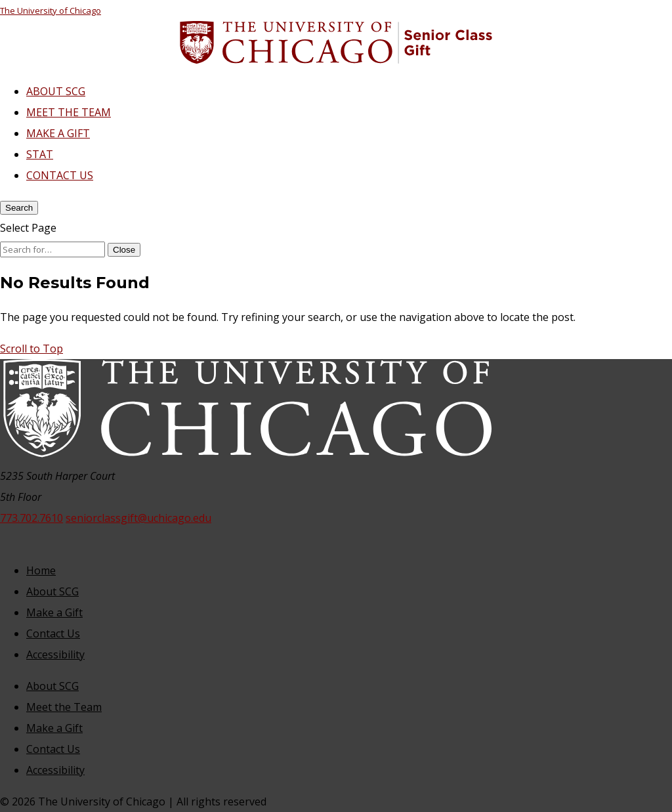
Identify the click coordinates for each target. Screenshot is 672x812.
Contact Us (53, 633)
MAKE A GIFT (58, 133)
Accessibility (55, 654)
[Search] (19, 208)
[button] (31, 349)
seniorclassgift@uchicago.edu (138, 518)
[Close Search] (124, 250)
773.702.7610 (31, 518)
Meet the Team (64, 707)
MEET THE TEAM (69, 112)
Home (41, 570)
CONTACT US (60, 175)
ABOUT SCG (56, 91)
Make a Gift (54, 612)
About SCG (52, 591)
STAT (40, 154)
